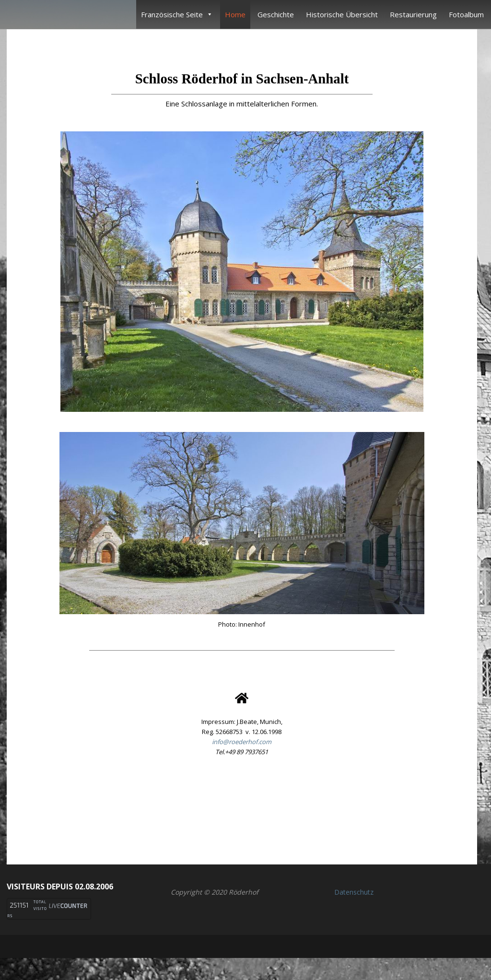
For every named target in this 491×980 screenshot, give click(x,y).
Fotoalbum (466, 14)
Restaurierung (413, 14)
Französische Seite (177, 14)
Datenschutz (354, 892)
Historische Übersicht (342, 14)
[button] (242, 806)
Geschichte (276, 14)
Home (235, 14)
